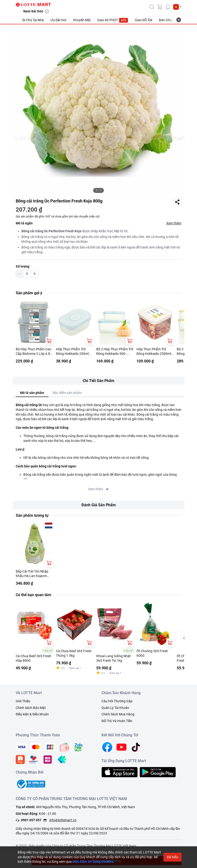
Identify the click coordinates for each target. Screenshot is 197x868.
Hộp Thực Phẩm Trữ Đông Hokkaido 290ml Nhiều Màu (72, 352)
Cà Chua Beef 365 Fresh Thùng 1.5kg (74, 653)
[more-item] (179, 20)
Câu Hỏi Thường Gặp (117, 701)
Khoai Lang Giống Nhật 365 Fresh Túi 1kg (114, 658)
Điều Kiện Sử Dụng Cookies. (93, 862)
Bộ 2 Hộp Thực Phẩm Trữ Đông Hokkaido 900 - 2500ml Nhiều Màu (115, 352)
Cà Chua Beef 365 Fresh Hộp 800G (33, 658)
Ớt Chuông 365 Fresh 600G (152, 653)
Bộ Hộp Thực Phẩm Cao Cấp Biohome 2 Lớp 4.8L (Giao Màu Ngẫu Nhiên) (34, 352)
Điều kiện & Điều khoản (32, 714)
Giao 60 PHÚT (113, 20)
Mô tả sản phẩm (32, 393)
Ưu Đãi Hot (58, 20)
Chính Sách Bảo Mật (31, 708)
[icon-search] (152, 7)
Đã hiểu (172, 857)
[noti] (168, 7)
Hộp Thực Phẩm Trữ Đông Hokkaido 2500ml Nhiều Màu (154, 352)
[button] (177, 7)
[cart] (160, 7)
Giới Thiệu (23, 701)
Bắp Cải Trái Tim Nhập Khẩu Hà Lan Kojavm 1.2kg (32, 574)
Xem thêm (174, 223)
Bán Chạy (166, 20)
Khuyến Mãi (82, 20)
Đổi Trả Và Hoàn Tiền (117, 721)
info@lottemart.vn (63, 820)
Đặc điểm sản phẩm (67, 393)
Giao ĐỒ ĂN (144, 20)
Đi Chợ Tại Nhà (33, 20)
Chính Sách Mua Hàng (118, 714)
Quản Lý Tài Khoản (115, 708)
